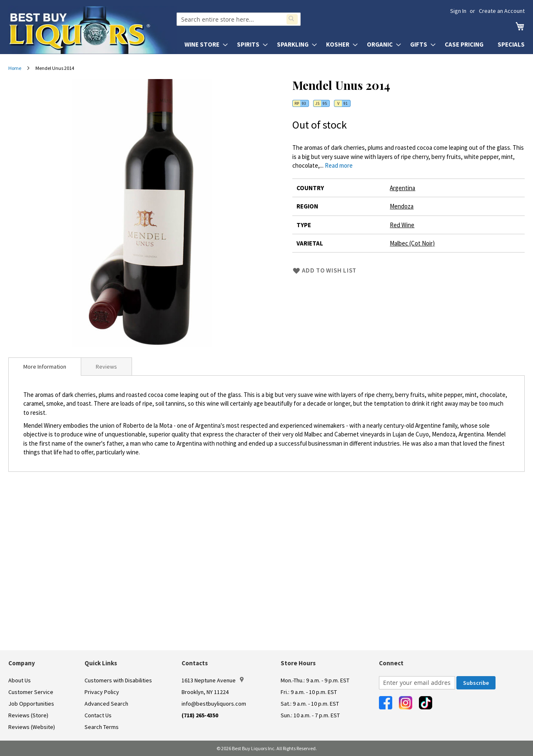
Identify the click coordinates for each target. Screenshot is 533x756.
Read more (339, 165)
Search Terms (102, 727)
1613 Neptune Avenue (213, 680)
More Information (45, 367)
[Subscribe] (476, 683)
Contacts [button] (195, 663)
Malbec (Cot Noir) (412, 243)
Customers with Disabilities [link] (118, 680)
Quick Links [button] (101, 663)
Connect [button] (391, 663)
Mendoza (402, 206)
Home (15, 68)
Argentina (402, 188)
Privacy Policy (102, 692)
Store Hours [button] (298, 663)
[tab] (45, 367)
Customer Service (31, 692)
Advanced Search (106, 704)
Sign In (458, 11)
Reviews (106, 367)
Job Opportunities (31, 704)
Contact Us (98, 715)
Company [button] (22, 663)
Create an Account (502, 11)
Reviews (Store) (28, 715)
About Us (20, 680)
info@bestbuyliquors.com (214, 704)
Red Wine (402, 225)
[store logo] (92, 30)
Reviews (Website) (32, 727)
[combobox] (239, 19)
